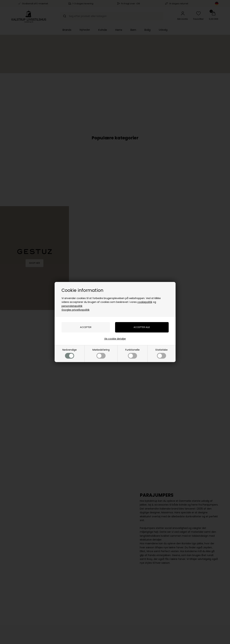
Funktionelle (132, 353)
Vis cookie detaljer (115, 339)
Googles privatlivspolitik (76, 310)
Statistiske (161, 353)
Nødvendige (70, 353)
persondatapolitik (72, 306)
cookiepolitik (145, 302)
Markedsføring (101, 353)
